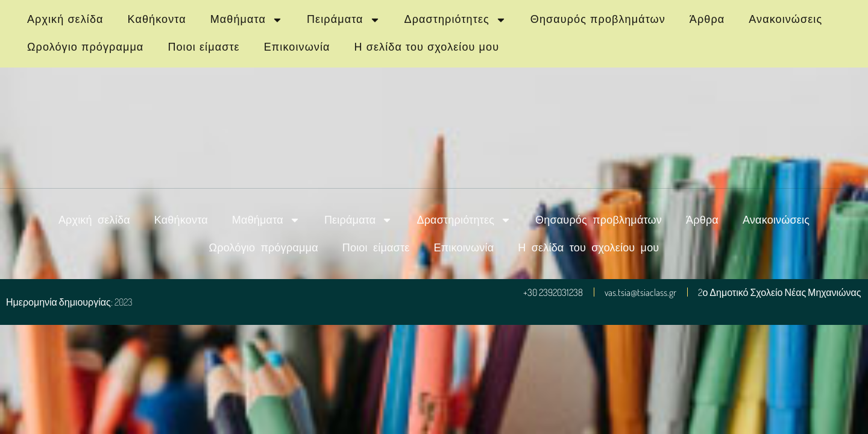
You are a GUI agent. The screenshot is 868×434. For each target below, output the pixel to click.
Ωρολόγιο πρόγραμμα (85, 47)
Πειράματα (344, 20)
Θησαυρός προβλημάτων (598, 19)
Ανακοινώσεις (785, 19)
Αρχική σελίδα (65, 19)
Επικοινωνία (297, 47)
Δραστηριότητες (455, 20)
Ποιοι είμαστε (203, 47)
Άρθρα (707, 19)
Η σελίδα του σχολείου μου (427, 47)
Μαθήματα (247, 20)
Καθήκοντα (157, 19)
